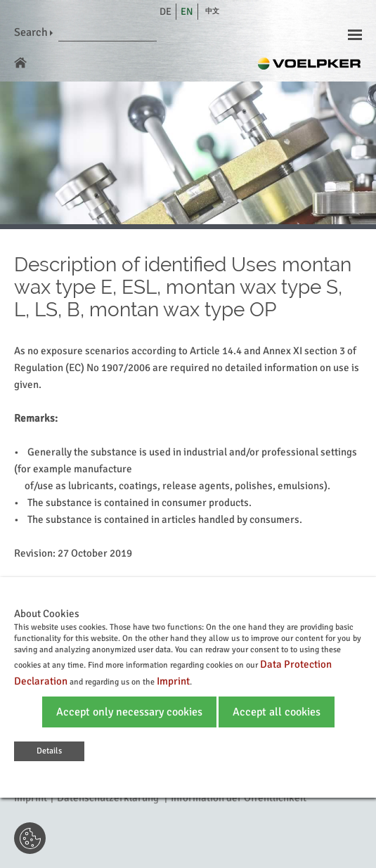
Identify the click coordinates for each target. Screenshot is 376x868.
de (166, 12)
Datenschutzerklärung (108, 798)
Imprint (31, 798)
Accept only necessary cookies (129, 712)
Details (49, 751)
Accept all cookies (277, 712)
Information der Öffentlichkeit (239, 798)
